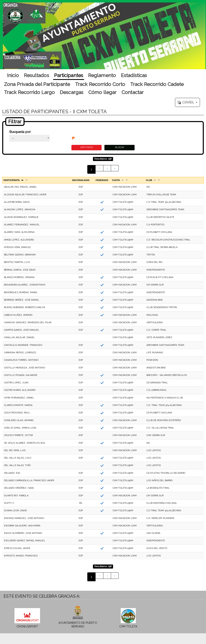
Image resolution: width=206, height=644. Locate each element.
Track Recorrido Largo (29, 92)
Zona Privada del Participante (37, 84)
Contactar (133, 92)
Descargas (72, 92)
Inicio (13, 75)
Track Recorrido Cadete (157, 84)
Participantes (69, 75)
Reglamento (102, 75)
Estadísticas (134, 75)
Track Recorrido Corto (100, 84)
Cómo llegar (102, 92)
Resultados (37, 75)
